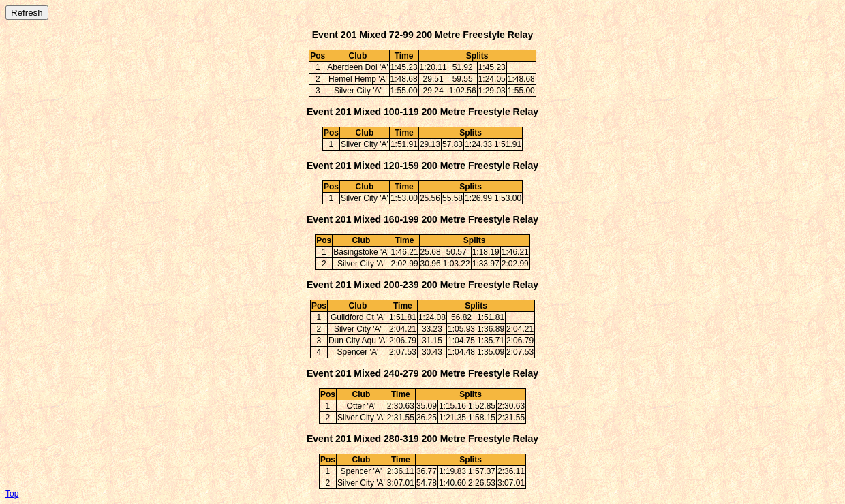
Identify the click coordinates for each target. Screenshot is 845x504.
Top (12, 494)
